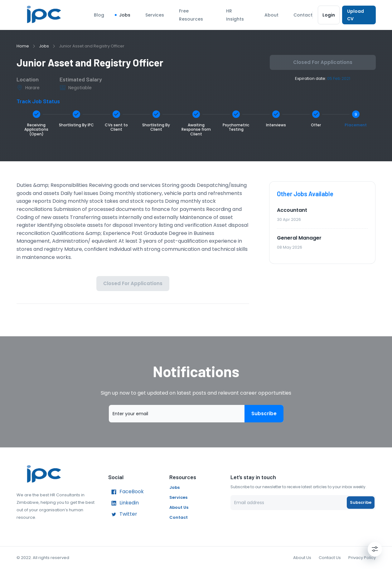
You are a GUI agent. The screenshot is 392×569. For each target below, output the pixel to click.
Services (155, 15)
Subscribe (264, 414)
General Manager (299, 238)
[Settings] (375, 549)
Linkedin (123, 503)
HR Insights (235, 15)
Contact (303, 15)
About (271, 15)
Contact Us (330, 558)
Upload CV (359, 15)
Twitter (123, 514)
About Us (179, 507)
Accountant (292, 210)
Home (23, 46)
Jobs (125, 15)
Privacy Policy (362, 558)
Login (329, 15)
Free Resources (191, 15)
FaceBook (126, 492)
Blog (99, 15)
